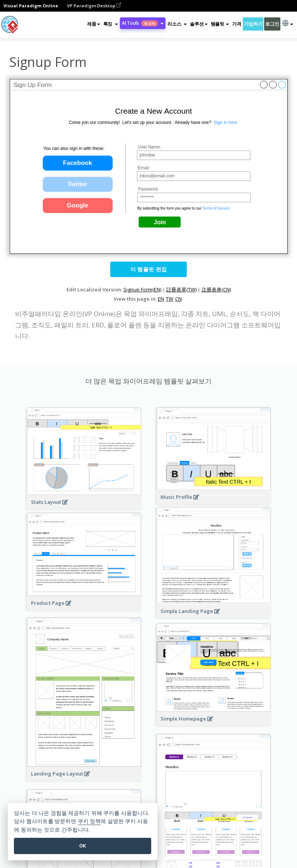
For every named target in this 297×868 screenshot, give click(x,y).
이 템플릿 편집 (148, 269)
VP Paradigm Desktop (94, 6)
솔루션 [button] (199, 24)
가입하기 (253, 24)
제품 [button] (93, 24)
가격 (236, 24)
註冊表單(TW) (181, 289)
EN (161, 299)
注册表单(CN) (216, 289)
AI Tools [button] (143, 23)
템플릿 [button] (220, 24)
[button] (111, 24)
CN (178, 299)
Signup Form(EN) (142, 289)
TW (170, 299)
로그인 (272, 24)
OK (83, 846)
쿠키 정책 (89, 821)
